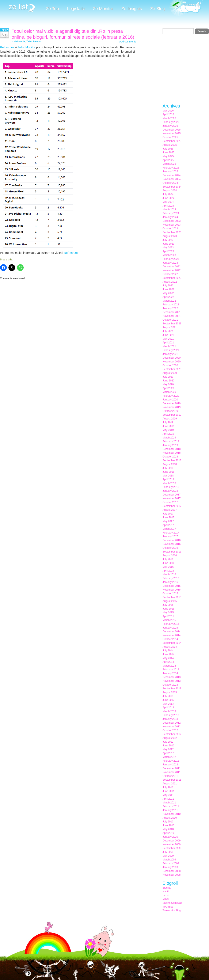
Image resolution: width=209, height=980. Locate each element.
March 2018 (169, 483)
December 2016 (172, 540)
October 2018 (170, 457)
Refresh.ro (7, 47)
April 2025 (168, 160)
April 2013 (168, 708)
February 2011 (171, 806)
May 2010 (168, 829)
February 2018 (171, 487)
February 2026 (171, 122)
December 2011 (172, 768)
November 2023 (172, 225)
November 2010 (172, 814)
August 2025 (170, 145)
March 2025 (169, 164)
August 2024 (170, 191)
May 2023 (168, 248)
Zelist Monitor (26, 47)
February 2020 (171, 396)
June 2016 (168, 563)
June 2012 (168, 746)
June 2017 (168, 517)
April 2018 (168, 479)
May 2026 (168, 111)
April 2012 (168, 753)
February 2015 (171, 624)
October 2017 (170, 502)
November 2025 (172, 133)
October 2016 (170, 548)
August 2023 (170, 236)
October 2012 (170, 730)
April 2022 (168, 297)
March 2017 (169, 529)
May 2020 (168, 384)
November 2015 (172, 590)
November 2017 (172, 498)
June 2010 (168, 825)
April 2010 (168, 833)
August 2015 (170, 601)
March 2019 (169, 438)
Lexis (166, 895)
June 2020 (168, 381)
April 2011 (168, 799)
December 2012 (172, 723)
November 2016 (172, 544)
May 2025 (168, 156)
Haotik (166, 892)
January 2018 (170, 491)
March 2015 (169, 620)
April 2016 (168, 571)
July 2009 (168, 852)
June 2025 (168, 152)
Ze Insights (132, 9)
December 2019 (172, 403)
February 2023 (171, 259)
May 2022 (168, 293)
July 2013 (168, 696)
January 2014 (170, 673)
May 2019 (168, 430)
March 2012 (169, 757)
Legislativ (76, 9)
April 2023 (168, 251)
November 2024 (172, 179)
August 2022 (170, 282)
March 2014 (169, 666)
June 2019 (168, 426)
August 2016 (170, 555)
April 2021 (168, 343)
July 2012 (168, 742)
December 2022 (172, 267)
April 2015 (168, 616)
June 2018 (168, 472)
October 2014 (170, 639)
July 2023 (168, 240)
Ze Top (52, 9)
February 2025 (171, 168)
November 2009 (172, 844)
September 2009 (172, 848)
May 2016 (168, 567)
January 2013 (170, 719)
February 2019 (171, 441)
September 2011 (172, 780)
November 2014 (172, 635)
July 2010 (168, 822)
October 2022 (170, 274)
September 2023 (172, 232)
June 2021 (168, 335)
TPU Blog (168, 907)
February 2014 (171, 670)
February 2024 (171, 213)
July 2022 (168, 286)
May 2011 (168, 795)
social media (18, 41)
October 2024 (170, 183)
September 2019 (172, 415)
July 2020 (168, 377)
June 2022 (168, 289)
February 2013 (171, 715)
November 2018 (172, 453)
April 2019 (168, 434)
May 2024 (168, 202)
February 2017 (171, 533)
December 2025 (172, 130)
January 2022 (170, 308)
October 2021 (170, 320)
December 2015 (172, 586)
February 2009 (171, 863)
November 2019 (172, 407)
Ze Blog (158, 9)
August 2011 (170, 784)
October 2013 (170, 685)
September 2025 (172, 141)
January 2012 (170, 765)
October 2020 (170, 365)
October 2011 (170, 776)
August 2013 (170, 692)
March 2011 (169, 803)
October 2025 (170, 137)
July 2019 (168, 422)
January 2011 (170, 810)
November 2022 (172, 270)
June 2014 (168, 654)
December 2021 (172, 312)
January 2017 (170, 536)
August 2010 (170, 818)
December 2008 (172, 871)
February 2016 (171, 578)
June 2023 (168, 244)
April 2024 (168, 206)
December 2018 (172, 449)
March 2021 (169, 346)
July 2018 (168, 468)
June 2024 (168, 198)
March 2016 (169, 574)
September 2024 (172, 187)
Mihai (166, 899)
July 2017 (168, 514)
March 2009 (169, 860)
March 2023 (169, 255)
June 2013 (168, 700)
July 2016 (168, 559)
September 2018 (172, 460)
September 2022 (172, 278)
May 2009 (168, 856)
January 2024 (170, 217)
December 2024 (172, 175)
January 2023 (170, 263)
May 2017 (168, 521)
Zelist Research (35, 41)
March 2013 (169, 711)
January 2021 (170, 354)
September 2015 (172, 597)
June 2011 (168, 791)
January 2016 (170, 582)
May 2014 (168, 658)
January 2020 (170, 400)
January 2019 (170, 445)
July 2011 (168, 787)
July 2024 (168, 194)
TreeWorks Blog (172, 911)
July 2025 (168, 149)
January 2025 (170, 171)
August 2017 (170, 510)
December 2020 (172, 358)
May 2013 (168, 704)
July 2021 (168, 331)
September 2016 (172, 552)
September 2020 (172, 369)
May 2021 (168, 339)
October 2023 (170, 229)
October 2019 (170, 411)
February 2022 (171, 305)
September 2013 (172, 689)
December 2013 (172, 677)
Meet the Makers (186, 8)
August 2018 (170, 464)
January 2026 (170, 126)
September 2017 (172, 506)
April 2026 (168, 114)
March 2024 (169, 210)
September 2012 (172, 734)
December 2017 (172, 495)
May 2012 (168, 749)
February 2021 (171, 350)
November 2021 (172, 316)
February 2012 (171, 761)
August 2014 (170, 647)
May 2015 (168, 612)
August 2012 (170, 738)
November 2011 (172, 772)
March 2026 (169, 118)
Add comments (128, 42)
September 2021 (172, 324)
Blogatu (167, 888)
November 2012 (172, 727)
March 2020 (169, 392)
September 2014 (172, 643)
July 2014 (168, 651)
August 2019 (170, 419)
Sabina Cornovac (172, 903)
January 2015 (170, 628)
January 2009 (170, 867)
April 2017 (168, 525)
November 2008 (172, 875)
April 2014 (168, 662)
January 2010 (170, 837)
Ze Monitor (103, 9)
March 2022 (169, 301)
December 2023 (172, 221)
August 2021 (170, 327)
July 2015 (168, 605)
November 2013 (172, 681)
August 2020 (170, 373)
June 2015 (168, 609)
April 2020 (168, 388)
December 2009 (172, 841)
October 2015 (170, 593)
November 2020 (172, 362)
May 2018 (168, 476)
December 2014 (172, 632)
